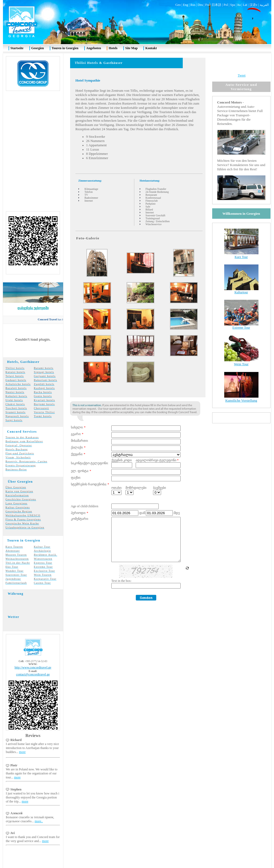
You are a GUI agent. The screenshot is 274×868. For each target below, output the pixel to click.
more (22, 742)
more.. (39, 812)
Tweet (241, 66)
